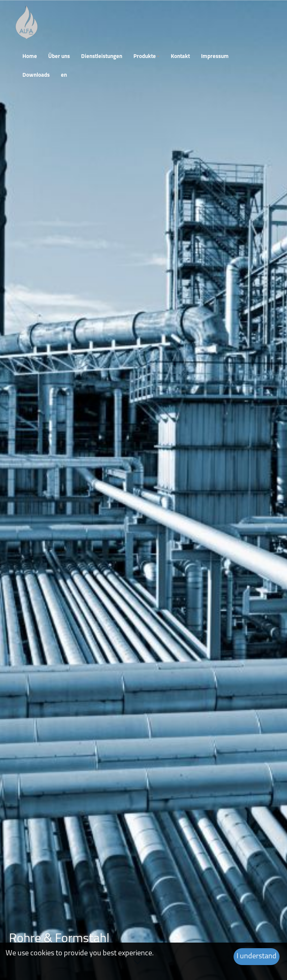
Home (30, 57)
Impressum (215, 57)
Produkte (146, 57)
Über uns (59, 57)
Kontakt (180, 57)
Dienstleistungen (102, 57)
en (64, 75)
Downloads (36, 75)
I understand (257, 956)
